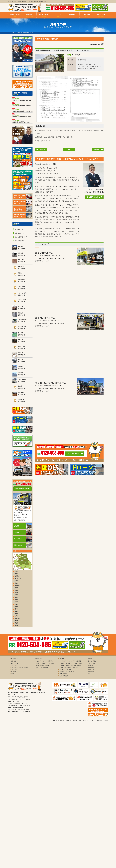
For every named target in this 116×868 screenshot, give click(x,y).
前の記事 (97, 150)
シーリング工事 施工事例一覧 (19, 301)
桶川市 (17, 609)
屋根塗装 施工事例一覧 (19, 254)
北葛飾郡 (17, 586)
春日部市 (17, 576)
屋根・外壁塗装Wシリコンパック (70, 667)
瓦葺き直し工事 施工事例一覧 (19, 328)
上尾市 (17, 581)
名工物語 (13, 672)
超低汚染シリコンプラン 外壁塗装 (45, 663)
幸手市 (17, 600)
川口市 (17, 595)
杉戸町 (17, 588)
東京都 (17, 621)
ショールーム (101, 15)
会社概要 (23, 526)
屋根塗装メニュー (64, 659)
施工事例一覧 (19, 229)
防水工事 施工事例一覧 (19, 334)
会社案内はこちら (94, 197)
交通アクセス (23, 545)
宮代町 (17, 593)
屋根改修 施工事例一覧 (19, 314)
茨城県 (17, 625)
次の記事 (42, 150)
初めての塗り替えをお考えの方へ (23, 196)
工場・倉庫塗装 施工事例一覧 (19, 381)
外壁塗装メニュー (40, 659)
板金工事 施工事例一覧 (19, 361)
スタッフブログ (92, 670)
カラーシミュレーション (94, 674)
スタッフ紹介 (87, 15)
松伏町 (17, 590)
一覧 (69, 150)
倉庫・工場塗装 (64, 676)
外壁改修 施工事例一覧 (19, 308)
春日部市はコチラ (20, 241)
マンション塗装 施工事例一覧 (19, 294)
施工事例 (72, 15)
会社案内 (29, 15)
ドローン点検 (91, 663)
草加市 (17, 583)
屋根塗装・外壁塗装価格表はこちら (23, 215)
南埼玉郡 (17, 618)
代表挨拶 (23, 532)
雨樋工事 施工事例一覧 (19, 341)
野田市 (17, 607)
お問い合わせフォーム (22, 489)
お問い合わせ (15, 674)
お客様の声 (91, 667)
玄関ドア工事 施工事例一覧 (19, 348)
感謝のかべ (91, 672)
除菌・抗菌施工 (64, 674)
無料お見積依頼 (74, 453)
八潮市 (17, 604)
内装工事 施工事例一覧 (19, 354)
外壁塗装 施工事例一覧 (19, 248)
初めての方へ (15, 15)
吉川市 (17, 602)
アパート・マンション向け (67, 672)
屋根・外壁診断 (92, 661)
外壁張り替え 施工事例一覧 (19, 281)
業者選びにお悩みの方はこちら (23, 203)
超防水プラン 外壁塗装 (42, 667)
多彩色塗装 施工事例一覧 (19, 261)
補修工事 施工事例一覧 (19, 367)
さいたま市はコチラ (21, 237)
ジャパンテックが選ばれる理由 (23, 209)
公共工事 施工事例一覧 (19, 387)
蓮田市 (17, 614)
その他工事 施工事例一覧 (19, 401)
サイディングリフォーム (66, 670)
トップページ (15, 659)
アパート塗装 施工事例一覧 (19, 288)
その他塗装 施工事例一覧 (19, 394)
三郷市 (17, 571)
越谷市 (17, 574)
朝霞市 (17, 611)
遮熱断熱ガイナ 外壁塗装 (43, 665)
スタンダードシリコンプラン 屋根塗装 (71, 661)
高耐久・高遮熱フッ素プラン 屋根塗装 (71, 665)
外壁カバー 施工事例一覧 (19, 274)
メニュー (58, 15)
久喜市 (17, 597)
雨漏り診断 (91, 659)
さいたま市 (18, 578)
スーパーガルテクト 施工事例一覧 (21, 321)
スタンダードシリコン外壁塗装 (44, 661)
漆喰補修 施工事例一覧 (19, 374)
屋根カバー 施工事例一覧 (19, 268)
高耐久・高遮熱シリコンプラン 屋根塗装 (72, 663)
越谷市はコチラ (20, 233)
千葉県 (17, 623)
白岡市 (17, 616)
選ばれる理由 (44, 15)
